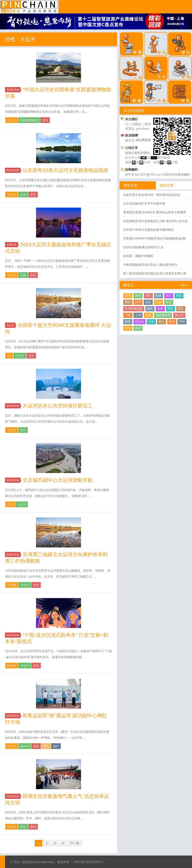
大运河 (11, 120)
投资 (169, 302)
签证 (161, 322)
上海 (138, 315)
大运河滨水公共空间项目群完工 (57, 406)
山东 (23, 195)
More (184, 285)
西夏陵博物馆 (29, 120)
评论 (148, 296)
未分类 (11, 325)
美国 (138, 328)
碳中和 (24, 746)
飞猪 (128, 315)
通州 (46, 746)
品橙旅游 (29, 7)
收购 (160, 309)
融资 (150, 309)
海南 (148, 315)
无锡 (23, 275)
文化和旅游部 (134, 309)
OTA (182, 322)
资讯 (45, 120)
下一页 (75, 843)
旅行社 (179, 315)
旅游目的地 (13, 90)
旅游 (128, 328)
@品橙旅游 (143, 140)
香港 (128, 322)
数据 (158, 296)
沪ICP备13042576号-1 (89, 862)
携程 (128, 302)
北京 (10, 504)
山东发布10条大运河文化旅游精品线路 (65, 170)
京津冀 (11, 585)
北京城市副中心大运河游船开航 (57, 480)
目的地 (139, 322)
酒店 (169, 296)
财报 (138, 302)
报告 (148, 302)
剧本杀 (11, 666)
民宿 (172, 322)
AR (9, 356)
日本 (151, 322)
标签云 (128, 285)
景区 (181, 309)
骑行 (56, 746)
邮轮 (170, 309)
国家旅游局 (163, 315)
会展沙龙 (12, 245)
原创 (179, 296)
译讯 (138, 296)
